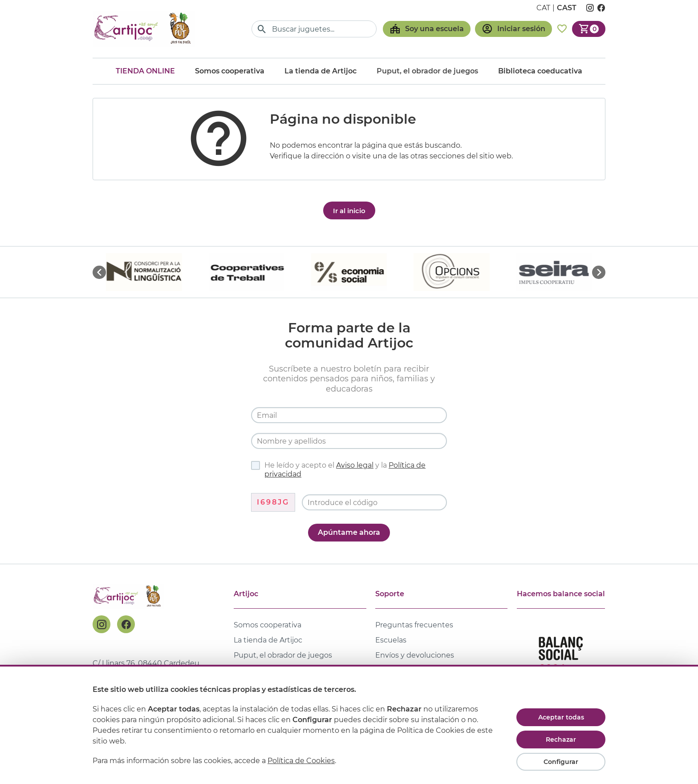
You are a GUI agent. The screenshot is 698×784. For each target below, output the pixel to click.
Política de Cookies (301, 761)
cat (543, 8)
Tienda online (145, 71)
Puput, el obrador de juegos (283, 655)
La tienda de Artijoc (321, 71)
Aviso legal (355, 465)
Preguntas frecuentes (414, 625)
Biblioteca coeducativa (540, 71)
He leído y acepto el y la (338, 470)
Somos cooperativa (230, 71)
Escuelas (391, 640)
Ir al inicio (349, 211)
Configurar (561, 762)
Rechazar (561, 740)
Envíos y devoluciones (415, 655)
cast (567, 8)
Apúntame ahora (349, 532)
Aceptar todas (561, 717)
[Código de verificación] (374, 502)
